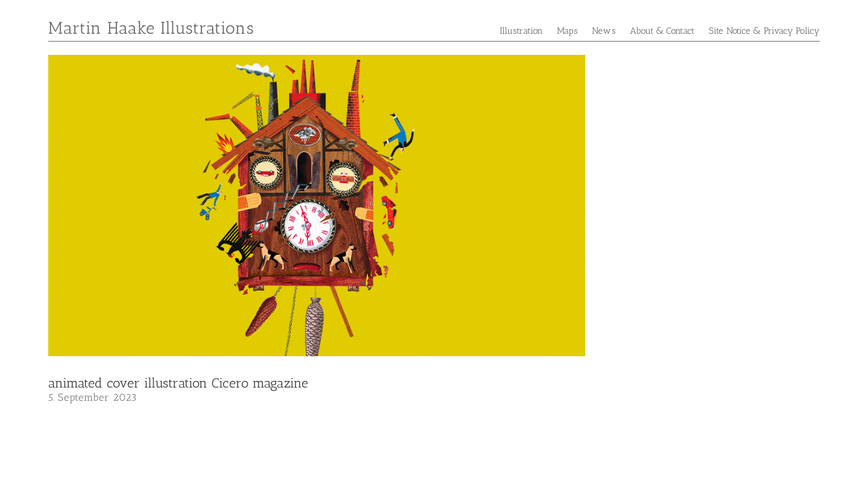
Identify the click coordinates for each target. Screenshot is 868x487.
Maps (567, 31)
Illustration (521, 31)
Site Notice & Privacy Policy (764, 31)
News (603, 31)
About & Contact (662, 31)
